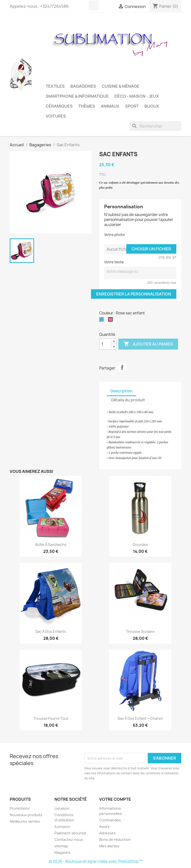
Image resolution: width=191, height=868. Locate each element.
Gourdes (140, 544)
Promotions (20, 808)
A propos (62, 827)
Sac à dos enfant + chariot (140, 718)
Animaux (110, 106)
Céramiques (59, 106)
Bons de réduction (115, 839)
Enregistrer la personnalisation (134, 294)
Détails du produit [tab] (128, 400)
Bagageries (83, 86)
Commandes (110, 820)
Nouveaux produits (26, 815)
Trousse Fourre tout (51, 718)
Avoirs (104, 827)
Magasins (63, 852)
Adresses (107, 833)
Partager (122, 367)
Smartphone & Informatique (77, 96)
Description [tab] (121, 391)
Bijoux (152, 106)
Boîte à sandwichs (51, 544)
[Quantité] (105, 344)
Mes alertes (109, 846)
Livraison (62, 808)
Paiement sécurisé (70, 833)
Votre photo (115, 235)
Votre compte (115, 799)
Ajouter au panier (148, 344)
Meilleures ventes (25, 821)
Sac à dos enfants (51, 631)
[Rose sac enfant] (111, 321)
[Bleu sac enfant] (102, 321)
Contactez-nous (69, 839)
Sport (132, 106)
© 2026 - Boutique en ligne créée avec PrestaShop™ (96, 861)
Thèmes (87, 106)
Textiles (55, 86)
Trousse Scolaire (140, 631)
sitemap (61, 846)
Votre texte (114, 262)
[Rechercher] (155, 126)
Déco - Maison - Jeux (137, 96)
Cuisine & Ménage (120, 86)
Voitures (56, 116)
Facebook (94, 5)
